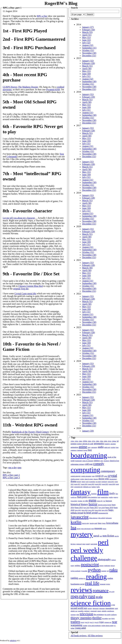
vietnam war (108, 622)
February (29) (88, 97)
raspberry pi (82, 578)
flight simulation (92, 497)
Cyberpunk (12, 157)
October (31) (88, 50)
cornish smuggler (76, 476)
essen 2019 (91, 484)
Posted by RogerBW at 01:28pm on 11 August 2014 (32, 521)
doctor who (104, 479)
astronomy (94, 447)
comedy (99, 464)
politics (78, 565)
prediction (107, 566)
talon (78, 615)
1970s (94, 441)
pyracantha (84, 571)
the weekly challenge (110, 615)
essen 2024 (112, 484)
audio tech (107, 447)
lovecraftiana (112, 523)
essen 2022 (98, 484)
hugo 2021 (78, 510)
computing (85, 470)
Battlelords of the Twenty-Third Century (30, 432)
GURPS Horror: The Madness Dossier (20, 87)
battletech (80, 450)
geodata (80, 501)
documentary (113, 479)
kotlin (76, 522)
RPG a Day (42, 16)
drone (83, 482)
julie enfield (102, 518)
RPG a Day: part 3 (11, 478)
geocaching (74, 501)
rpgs (19, 468)
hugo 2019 (109, 507)
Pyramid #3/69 (53, 90)
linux (100, 523)
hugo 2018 (102, 508)
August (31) (88, 113)
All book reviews (79, 636)
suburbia (104, 611)
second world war (79, 608)
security (90, 608)
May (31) (86, 37)
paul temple (94, 544)
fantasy (81, 492)
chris (102, 461)
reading (96, 576)
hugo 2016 (87, 508)
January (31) (88, 94)
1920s (72, 441)
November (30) (89, 53)
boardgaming (89, 455)
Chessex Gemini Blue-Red (31, 286)
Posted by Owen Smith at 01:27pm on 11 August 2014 (34, 485)
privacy (113, 566)
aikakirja (107, 444)
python (94, 570)
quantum (104, 571)
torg (110, 618)
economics (92, 482)
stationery (87, 611)
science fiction (91, 603)
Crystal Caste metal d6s (25, 294)
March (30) (87, 268)
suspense (73, 615)
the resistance (99, 614)
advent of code (88, 444)
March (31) (87, 66)
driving (79, 482)
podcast (114, 560)
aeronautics (99, 443)
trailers (75, 622)
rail (108, 571)
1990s (102, 441)
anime (83, 447)
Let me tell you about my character (19, 218)
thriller (97, 618)
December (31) (89, 56)
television (87, 614)
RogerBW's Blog (61, 3)
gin (84, 501)
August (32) (88, 45)
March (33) (87, 32)
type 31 (92, 622)
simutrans (102, 608)
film (103, 492)
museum (98, 528)
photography (104, 559)
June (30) (86, 74)
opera (84, 544)
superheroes (111, 611)
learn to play (86, 523)
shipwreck (96, 608)
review (108, 584)
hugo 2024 (98, 510)
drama (74, 481)
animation (74, 447)
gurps (92, 500)
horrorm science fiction (105, 505)
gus (104, 501)
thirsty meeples (81, 618)
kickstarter (109, 518)
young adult (80, 628)
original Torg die (21, 289)
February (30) (88, 30)
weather (85, 626)
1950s (85, 441)
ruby (83, 596)
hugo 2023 (91, 510)
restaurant (103, 584)
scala (99, 597)
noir (101, 536)
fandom (94, 487)
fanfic (98, 487)
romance (101, 591)
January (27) (88, 27)
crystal (113, 475)
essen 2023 (105, 484)
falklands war (87, 487)
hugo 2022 (85, 510)
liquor (104, 523)
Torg (62, 154)
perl (103, 542)
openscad (79, 544)
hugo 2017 (94, 507)
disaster (96, 479)
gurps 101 (100, 501)
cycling (82, 479)
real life (92, 583)
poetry (73, 566)
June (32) (86, 40)
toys (113, 618)
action (79, 444)
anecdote (113, 444)
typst (101, 622)
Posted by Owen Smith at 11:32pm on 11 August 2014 (34, 538)
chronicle (106, 461)
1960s (89, 441)
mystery (82, 534)
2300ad (114, 441)
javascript (80, 517)
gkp (87, 501)
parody (88, 544)
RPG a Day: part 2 (11, 475)
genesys (116, 497)
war (115, 622)
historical (75, 504)
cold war (89, 464)
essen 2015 (111, 482)
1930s (76, 441)
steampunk (94, 611)
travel (83, 622)
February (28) (88, 63)
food (99, 497)
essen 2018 (84, 484)
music (104, 529)
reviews (81, 590)
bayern (85, 450)
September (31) (89, 48)
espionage (104, 482)
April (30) (87, 69)
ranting (74, 578)
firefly (112, 493)
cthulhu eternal (75, 479)
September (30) (89, 81)
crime (106, 476)
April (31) (87, 35)
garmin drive (105, 497)
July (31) (86, 76)
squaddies (81, 611)
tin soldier (105, 618)
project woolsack (76, 571)
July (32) (86, 43)
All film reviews (95, 636)
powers (101, 566)
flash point (82, 497)
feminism (94, 494)
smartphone (110, 608)
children (97, 461)
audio (101, 447)
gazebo (111, 497)
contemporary (108, 471)
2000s (105, 441)
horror (93, 504)
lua (73, 528)
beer (90, 450)
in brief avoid (91, 513)
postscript (90, 564)
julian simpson (93, 518)
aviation (113, 447)
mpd (93, 529)
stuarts (99, 611)
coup (93, 476)
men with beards (86, 529)
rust (92, 596)
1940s (80, 441)
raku (113, 570)
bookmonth (78, 461)
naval (96, 536)
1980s (98, 441)
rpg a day (13, 468)
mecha (79, 529)
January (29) (88, 431)
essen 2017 (77, 484)
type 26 (87, 622)
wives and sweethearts (94, 626)
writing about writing (108, 626)
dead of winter (89, 479)
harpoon (109, 501)
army (89, 447)
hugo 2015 (79, 507)
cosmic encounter (86, 476)
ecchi (87, 482)
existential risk (78, 487)
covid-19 (99, 476)
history (84, 504)
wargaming (76, 625)
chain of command (88, 461)
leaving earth (94, 523)
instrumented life (103, 513)
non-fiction (108, 536)
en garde (98, 482)
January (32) (88, 61)
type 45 (97, 622)
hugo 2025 (105, 510)
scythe (113, 605)
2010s (109, 441)
